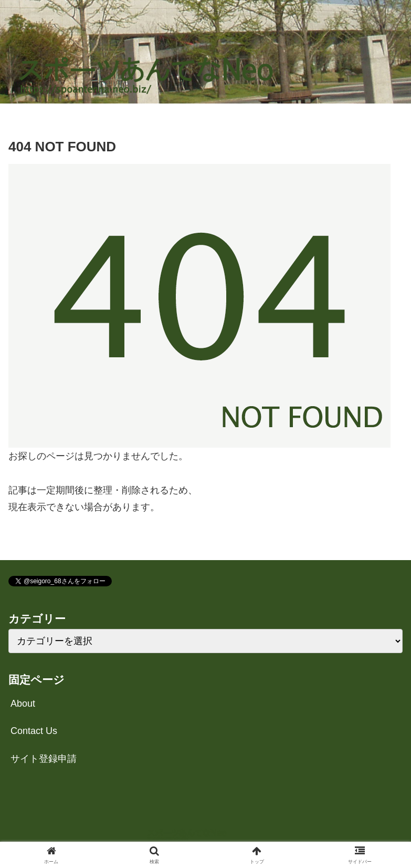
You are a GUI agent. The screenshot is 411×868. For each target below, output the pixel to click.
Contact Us (34, 731)
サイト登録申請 (44, 759)
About (23, 704)
